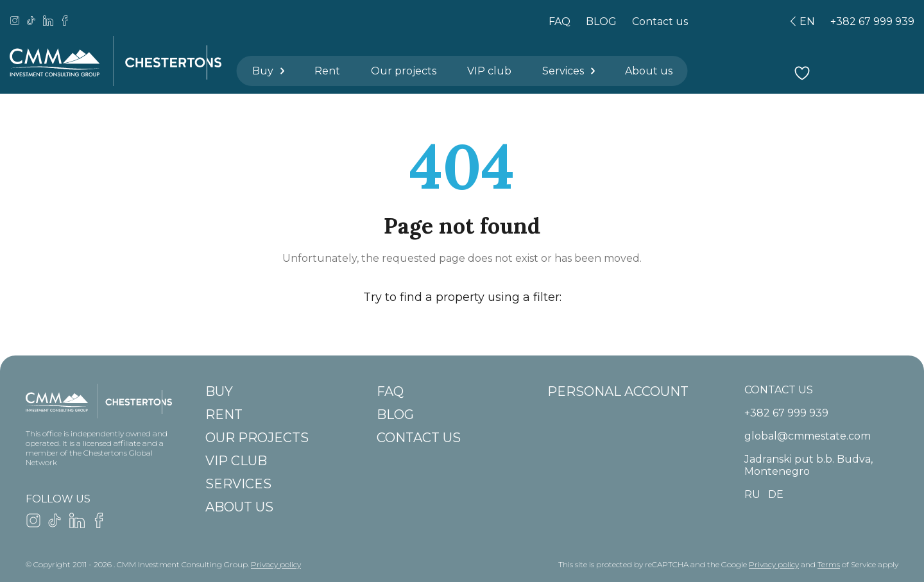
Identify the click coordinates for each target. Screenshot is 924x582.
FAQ (560, 21)
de (776, 494)
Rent (327, 71)
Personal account (618, 391)
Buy (269, 71)
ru (752, 494)
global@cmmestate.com (808, 436)
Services (569, 71)
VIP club (489, 71)
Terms (829, 564)
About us (649, 71)
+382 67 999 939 (872, 21)
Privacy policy (276, 564)
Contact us (660, 21)
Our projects (404, 71)
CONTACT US (779, 390)
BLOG (601, 21)
